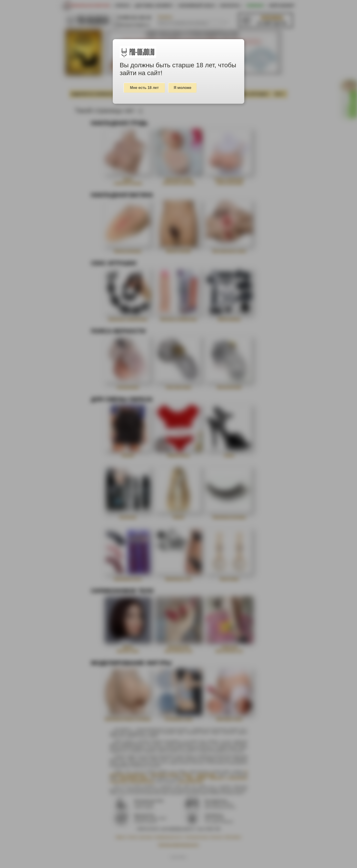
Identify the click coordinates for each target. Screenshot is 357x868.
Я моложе (183, 88)
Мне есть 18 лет (144, 88)
